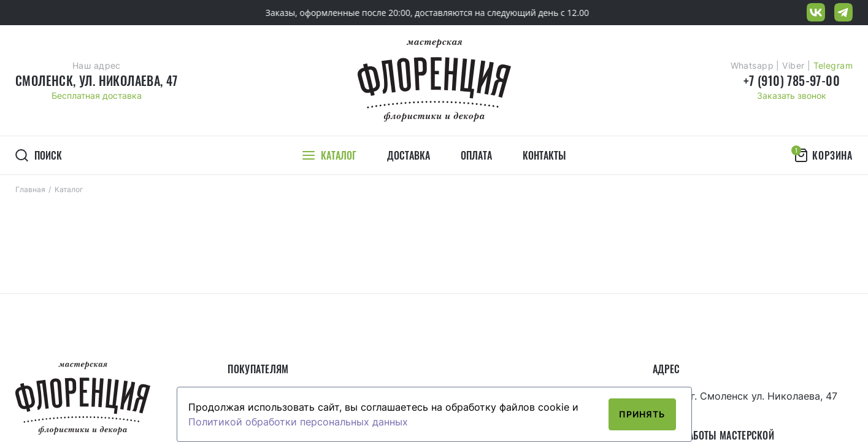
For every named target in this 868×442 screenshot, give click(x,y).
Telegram (833, 65)
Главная (30, 189)
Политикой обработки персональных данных (298, 422)
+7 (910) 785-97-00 (792, 80)
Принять (642, 414)
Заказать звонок (792, 95)
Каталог (69, 189)
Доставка (409, 155)
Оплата (476, 155)
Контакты (544, 155)
